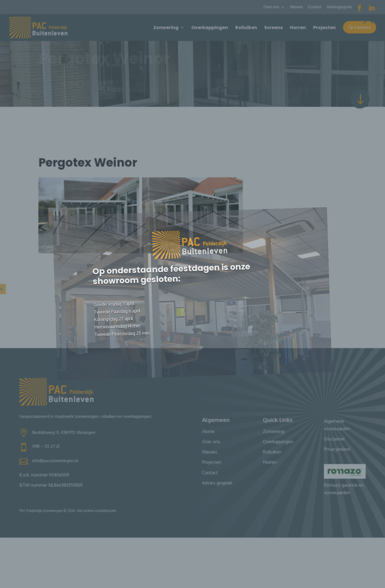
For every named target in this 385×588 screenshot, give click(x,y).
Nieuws (296, 7)
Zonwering (166, 28)
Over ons (272, 7)
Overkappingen (210, 28)
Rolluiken (246, 28)
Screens (273, 28)
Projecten (324, 28)
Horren (298, 28)
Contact (315, 7)
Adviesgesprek (339, 7)
